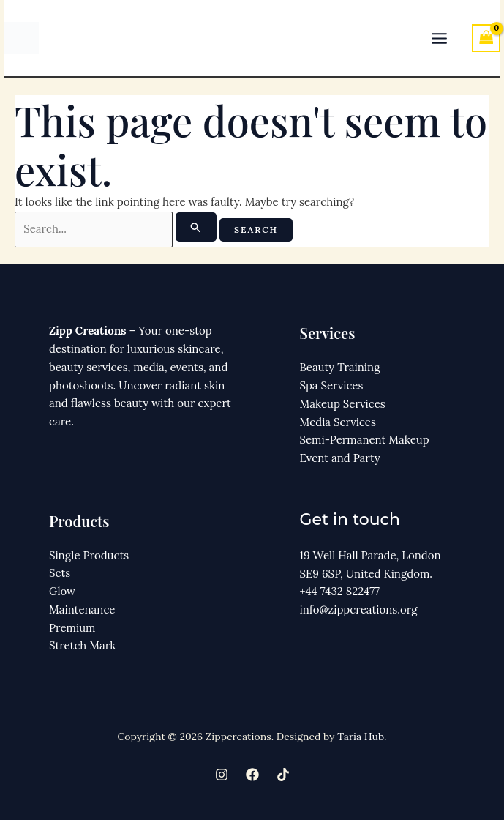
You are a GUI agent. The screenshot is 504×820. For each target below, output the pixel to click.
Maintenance (82, 610)
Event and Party (340, 458)
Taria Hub (361, 737)
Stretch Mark (82, 646)
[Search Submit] (196, 227)
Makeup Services (343, 404)
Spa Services (332, 385)
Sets (60, 574)
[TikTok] (283, 775)
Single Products (89, 555)
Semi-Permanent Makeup (365, 440)
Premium (72, 628)
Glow (62, 591)
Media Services (338, 422)
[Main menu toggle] (440, 38)
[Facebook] (252, 775)
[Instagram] (222, 775)
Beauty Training (340, 367)
